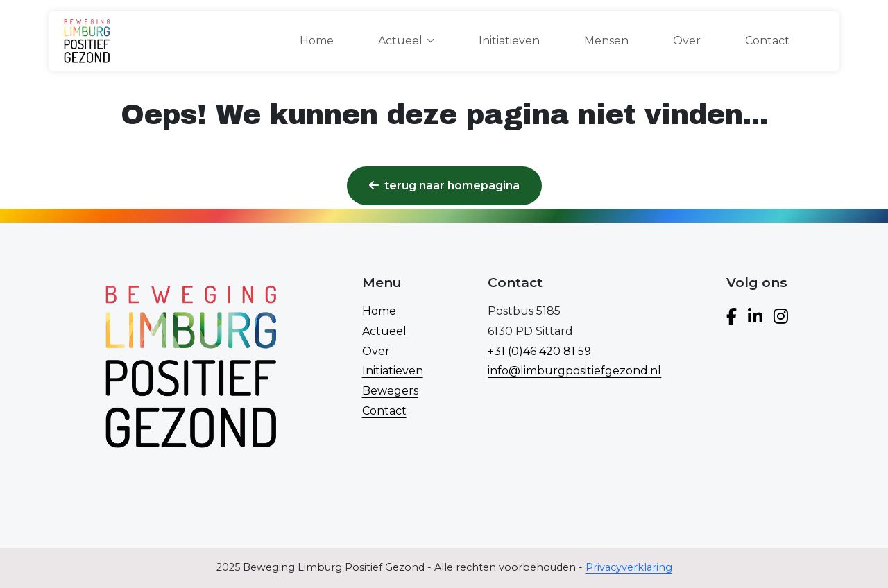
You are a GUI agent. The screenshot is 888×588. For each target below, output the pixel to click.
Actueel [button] (400, 41)
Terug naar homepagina (444, 185)
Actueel (384, 331)
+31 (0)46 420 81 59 (539, 351)
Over (687, 41)
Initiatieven (509, 41)
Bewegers (390, 391)
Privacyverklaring (629, 567)
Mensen (606, 41)
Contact (767, 41)
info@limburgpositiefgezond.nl (574, 371)
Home (317, 41)
